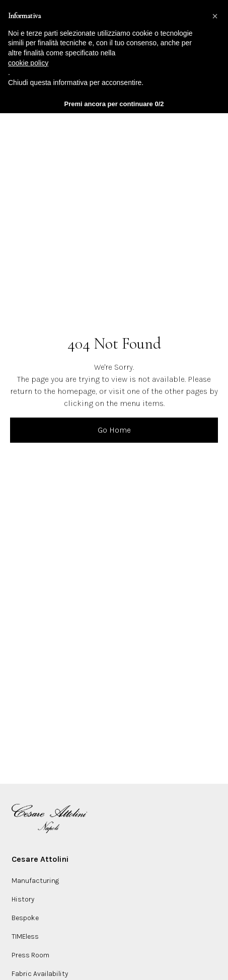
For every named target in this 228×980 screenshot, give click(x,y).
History (23, 899)
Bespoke (25, 918)
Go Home (114, 430)
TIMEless (25, 936)
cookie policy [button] (28, 63)
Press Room (30, 955)
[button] (215, 16)
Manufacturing (35, 881)
